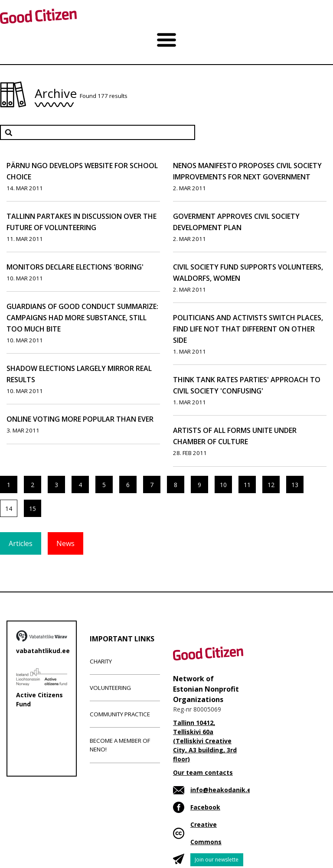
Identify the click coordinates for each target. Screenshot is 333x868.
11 (247, 485)
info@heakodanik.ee (223, 790)
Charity (101, 661)
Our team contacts (203, 772)
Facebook (205, 807)
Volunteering (110, 688)
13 (295, 485)
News (65, 543)
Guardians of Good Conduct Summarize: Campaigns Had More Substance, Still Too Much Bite (82, 318)
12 (271, 485)
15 (33, 509)
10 (223, 485)
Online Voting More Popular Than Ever (80, 419)
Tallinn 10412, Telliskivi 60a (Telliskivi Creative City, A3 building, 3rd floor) (205, 741)
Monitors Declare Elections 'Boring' (75, 267)
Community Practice (120, 714)
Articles (21, 543)
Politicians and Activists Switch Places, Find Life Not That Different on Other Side (248, 329)
